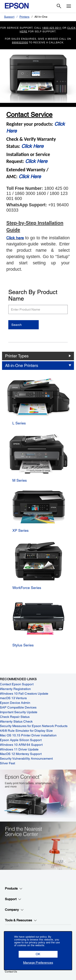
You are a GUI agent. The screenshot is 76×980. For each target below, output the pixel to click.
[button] (38, 954)
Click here (15, 238)
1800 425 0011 (52, 28)
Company (14, 910)
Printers (24, 17)
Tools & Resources (21, 920)
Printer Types (17, 356)
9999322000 (20, 43)
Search (17, 325)
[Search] (59, 6)
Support (9, 17)
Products (14, 889)
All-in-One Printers (22, 366)
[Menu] (69, 6)
